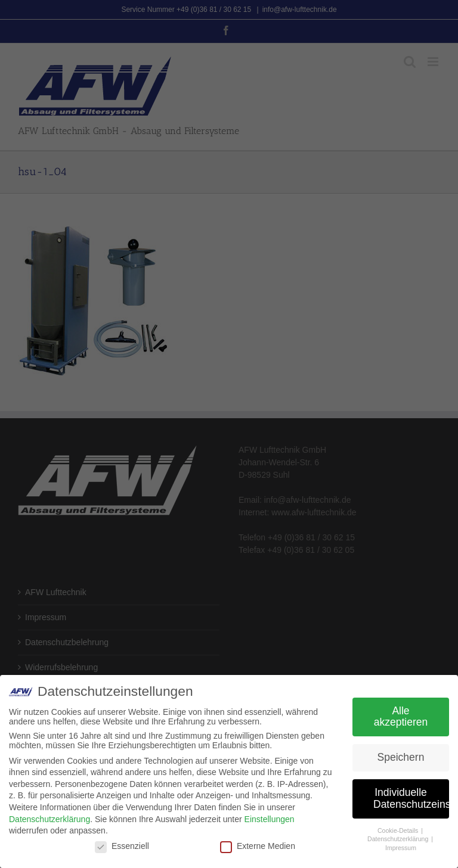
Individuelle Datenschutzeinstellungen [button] (411, 798)
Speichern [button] (401, 757)
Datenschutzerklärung (49, 819)
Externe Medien (258, 846)
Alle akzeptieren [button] (401, 717)
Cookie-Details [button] (399, 830)
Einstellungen (270, 819)
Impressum (401, 848)
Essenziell (122, 846)
